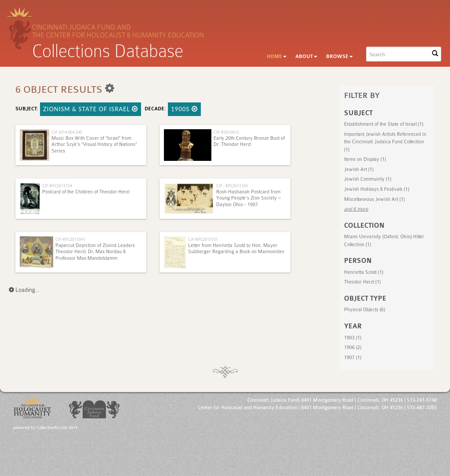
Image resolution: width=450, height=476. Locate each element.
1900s (184, 109)
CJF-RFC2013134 (57, 186)
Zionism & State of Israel (91, 109)
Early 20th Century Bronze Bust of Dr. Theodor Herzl (249, 141)
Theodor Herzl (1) (362, 282)
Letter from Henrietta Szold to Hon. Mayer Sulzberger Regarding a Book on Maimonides (236, 249)
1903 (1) (353, 338)
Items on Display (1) (365, 159)
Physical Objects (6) (365, 310)
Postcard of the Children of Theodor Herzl (86, 192)
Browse (339, 56)
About (306, 56)
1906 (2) (353, 347)
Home (277, 56)
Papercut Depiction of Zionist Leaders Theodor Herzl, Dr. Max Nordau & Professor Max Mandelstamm (95, 252)
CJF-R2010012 (226, 132)
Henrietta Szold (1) (364, 272)
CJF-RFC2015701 (203, 239)
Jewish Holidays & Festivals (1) (377, 189)
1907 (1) (353, 358)
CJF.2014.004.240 (67, 132)
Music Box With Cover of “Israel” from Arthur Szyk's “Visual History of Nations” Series (94, 145)
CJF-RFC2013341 (70, 239)
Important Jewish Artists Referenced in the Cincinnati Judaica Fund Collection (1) (385, 142)
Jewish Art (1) (359, 169)
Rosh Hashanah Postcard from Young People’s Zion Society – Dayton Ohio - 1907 (249, 198)
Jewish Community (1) (368, 179)
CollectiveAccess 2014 (57, 428)
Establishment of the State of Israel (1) (384, 124)
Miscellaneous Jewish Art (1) (374, 199)
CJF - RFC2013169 (232, 186)
